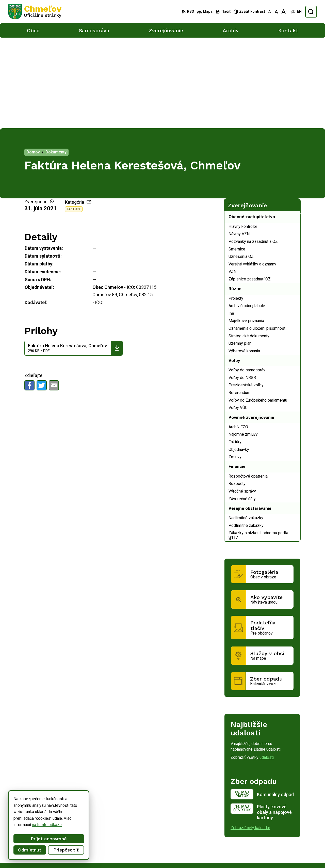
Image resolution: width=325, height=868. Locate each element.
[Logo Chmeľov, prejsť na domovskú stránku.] (35, 12)
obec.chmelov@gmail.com (285, 848)
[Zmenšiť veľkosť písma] (270, 12)
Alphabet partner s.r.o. (75, 805)
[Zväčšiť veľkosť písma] (284, 12)
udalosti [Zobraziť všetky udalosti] (267, 667)
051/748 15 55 (275, 842)
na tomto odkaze (30, 825)
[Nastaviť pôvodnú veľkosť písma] (276, 12)
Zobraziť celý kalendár (250, 737)
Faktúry (74, 118)
